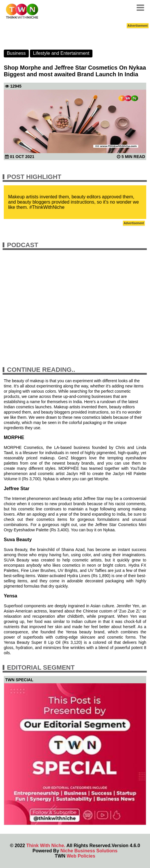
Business (16, 53)
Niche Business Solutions (89, 851)
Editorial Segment (41, 667)
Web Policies (81, 856)
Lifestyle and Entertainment (61, 53)
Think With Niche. (46, 846)
